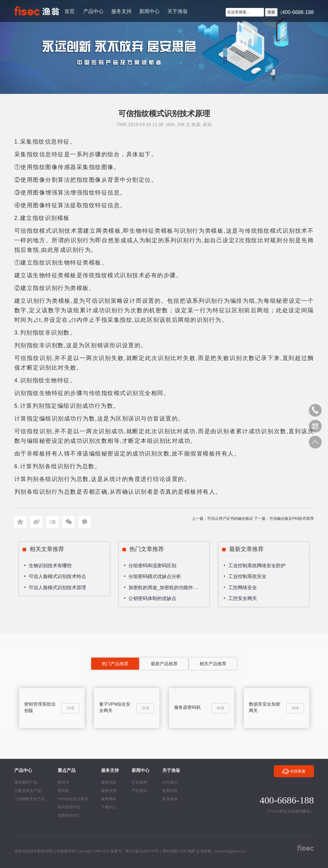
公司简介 (170, 782)
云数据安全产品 (28, 791)
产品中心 (93, 11)
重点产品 (67, 770)
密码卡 (63, 782)
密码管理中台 (69, 807)
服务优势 (109, 791)
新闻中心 (149, 11)
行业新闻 (139, 782)
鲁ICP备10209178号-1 (144, 851)
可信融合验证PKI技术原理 (292, 519)
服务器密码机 (187, 707)
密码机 (63, 791)
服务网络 (109, 799)
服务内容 (109, 782)
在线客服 (294, 772)
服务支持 (121, 11)
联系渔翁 (170, 799)
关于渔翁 (178, 11)
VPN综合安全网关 (73, 799)
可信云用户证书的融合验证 (230, 519)
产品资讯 (139, 791)
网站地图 (170, 851)
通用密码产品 (26, 782)
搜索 (271, 12)
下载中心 (109, 807)
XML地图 (187, 851)
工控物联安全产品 (30, 799)
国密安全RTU (69, 815)
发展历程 (170, 791)
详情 (70, 708)
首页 (69, 11)
